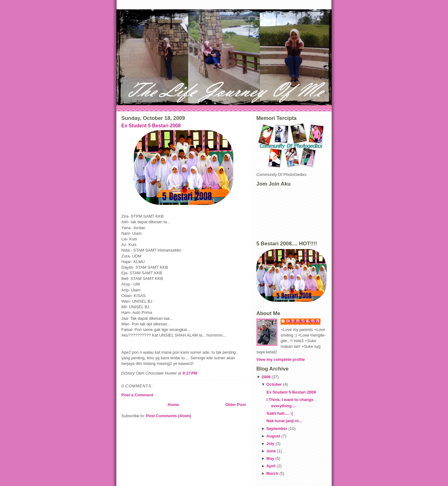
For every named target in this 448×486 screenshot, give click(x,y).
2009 (266, 377)
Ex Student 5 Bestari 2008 (151, 126)
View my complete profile (281, 359)
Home (173, 405)
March (272, 473)
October (274, 384)
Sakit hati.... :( (280, 413)
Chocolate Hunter (304, 321)
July (270, 444)
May (270, 458)
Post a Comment (137, 395)
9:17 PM (190, 373)
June (271, 451)
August (273, 436)
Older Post (236, 405)
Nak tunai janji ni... (284, 421)
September (277, 429)
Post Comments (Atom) (169, 416)
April (271, 466)
